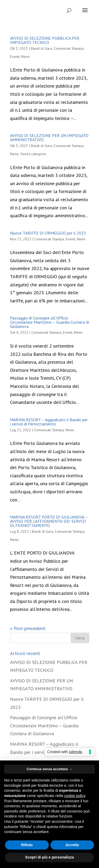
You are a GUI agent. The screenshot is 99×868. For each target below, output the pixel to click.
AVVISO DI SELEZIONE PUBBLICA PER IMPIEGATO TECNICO (45, 40)
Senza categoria (33, 154)
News (25, 57)
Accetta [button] (72, 845)
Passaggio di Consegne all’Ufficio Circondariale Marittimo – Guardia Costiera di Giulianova (49, 322)
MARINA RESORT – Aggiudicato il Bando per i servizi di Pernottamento (49, 422)
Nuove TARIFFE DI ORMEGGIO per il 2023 (48, 233)
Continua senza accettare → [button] (49, 769)
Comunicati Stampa (69, 48)
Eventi (15, 57)
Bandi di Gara (41, 48)
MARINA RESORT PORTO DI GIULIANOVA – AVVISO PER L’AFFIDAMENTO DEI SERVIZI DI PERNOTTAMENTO (49, 521)
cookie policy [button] (75, 796)
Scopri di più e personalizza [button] (49, 857)
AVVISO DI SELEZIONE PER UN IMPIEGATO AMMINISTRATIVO (49, 138)
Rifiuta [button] (27, 845)
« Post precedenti (28, 628)
